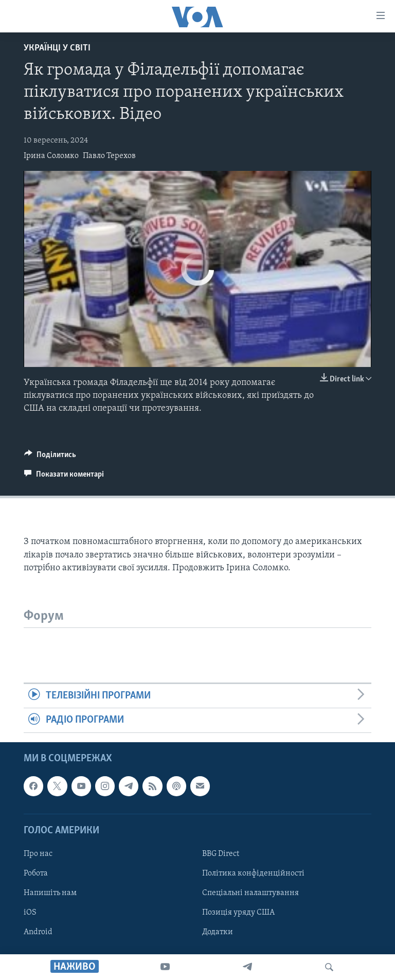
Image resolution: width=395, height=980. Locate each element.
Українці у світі (57, 48)
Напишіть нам (50, 893)
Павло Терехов (109, 156)
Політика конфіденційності (253, 873)
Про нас (38, 854)
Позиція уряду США (238, 913)
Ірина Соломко (51, 156)
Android (38, 932)
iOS (30, 913)
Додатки (218, 932)
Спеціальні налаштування (250, 893)
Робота (36, 873)
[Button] (50, 457)
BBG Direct (221, 854)
